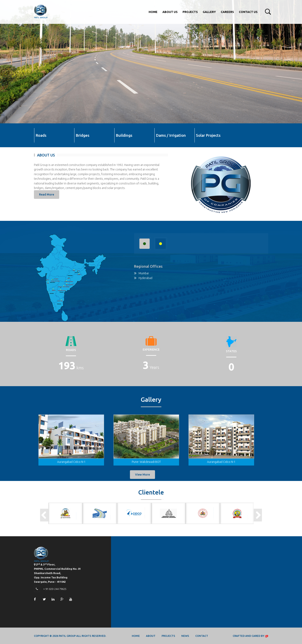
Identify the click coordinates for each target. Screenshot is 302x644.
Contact (202, 636)
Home (153, 12)
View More (142, 475)
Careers (227, 12)
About (151, 636)
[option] (65, 513)
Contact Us (248, 12)
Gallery (209, 12)
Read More (47, 195)
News (185, 636)
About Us (170, 12)
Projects (190, 12)
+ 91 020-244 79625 (55, 589)
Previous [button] (44, 515)
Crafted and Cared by (251, 636)
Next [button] (258, 515)
